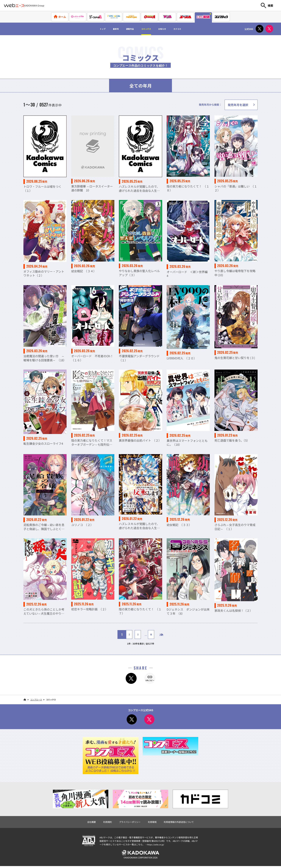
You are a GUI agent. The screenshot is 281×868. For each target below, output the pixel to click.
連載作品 (126, 29)
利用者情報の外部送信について (183, 823)
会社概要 (85, 823)
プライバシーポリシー (128, 823)
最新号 (108, 29)
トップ (91, 29)
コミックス (147, 29)
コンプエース (36, 700)
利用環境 (153, 823)
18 (148, 635)
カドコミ (189, 29)
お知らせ (169, 29)
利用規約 (103, 823)
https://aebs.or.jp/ (156, 845)
